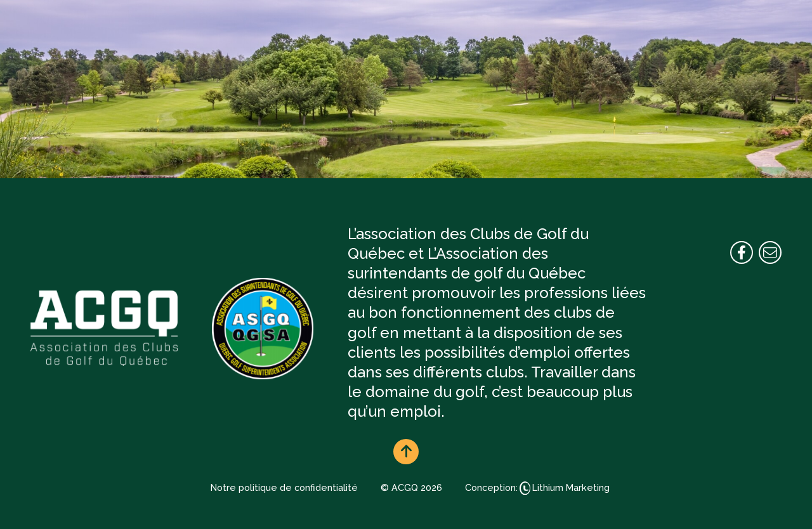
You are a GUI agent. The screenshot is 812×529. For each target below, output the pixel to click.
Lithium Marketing (571, 487)
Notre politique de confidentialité (284, 487)
